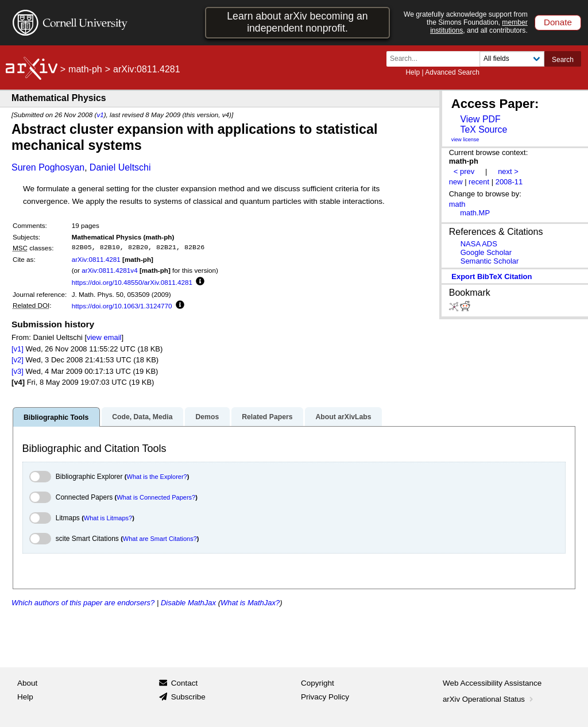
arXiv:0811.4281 (96, 259)
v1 (100, 115)
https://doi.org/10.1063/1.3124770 (122, 306)
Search (563, 60)
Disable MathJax (188, 603)
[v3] (18, 371)
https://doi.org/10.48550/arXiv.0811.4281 (132, 282)
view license (465, 140)
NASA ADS (479, 244)
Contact (185, 683)
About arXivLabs (343, 417)
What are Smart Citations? (160, 539)
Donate (558, 22)
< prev (464, 171)
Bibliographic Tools (56, 417)
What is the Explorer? (157, 477)
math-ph (85, 69)
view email (104, 337)
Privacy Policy (325, 697)
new (456, 182)
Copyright (318, 683)
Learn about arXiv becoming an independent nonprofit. (297, 22)
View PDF (480, 119)
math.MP (475, 213)
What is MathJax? (250, 603)
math (457, 204)
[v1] (18, 349)
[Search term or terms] (436, 59)
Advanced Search (452, 72)
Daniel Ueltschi (120, 167)
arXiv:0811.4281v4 (109, 270)
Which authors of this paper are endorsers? (83, 603)
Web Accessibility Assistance (492, 683)
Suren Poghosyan (48, 167)
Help (413, 72)
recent (479, 182)
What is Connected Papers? (156, 497)
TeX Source (483, 129)
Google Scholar (486, 252)
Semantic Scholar (490, 261)
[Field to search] (512, 59)
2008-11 (509, 182)
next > (508, 171)
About (27, 683)
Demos (207, 417)
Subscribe (188, 697)
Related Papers (267, 417)
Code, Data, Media (142, 417)
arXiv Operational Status (489, 699)
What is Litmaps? (108, 518)
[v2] (18, 360)
